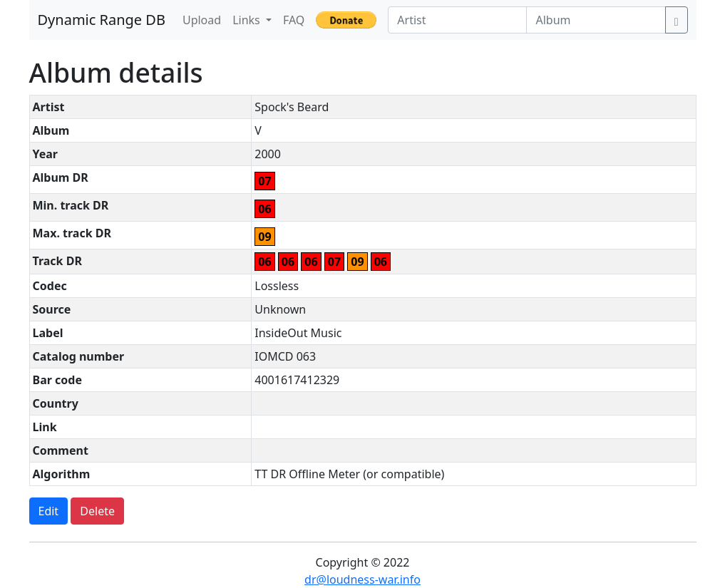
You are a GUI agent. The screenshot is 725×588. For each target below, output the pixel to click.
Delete (97, 511)
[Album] (596, 20)
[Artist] (457, 20)
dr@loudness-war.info (362, 579)
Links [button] (248, 20)
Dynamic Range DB (102, 20)
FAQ (294, 20)
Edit (49, 511)
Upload (202, 20)
